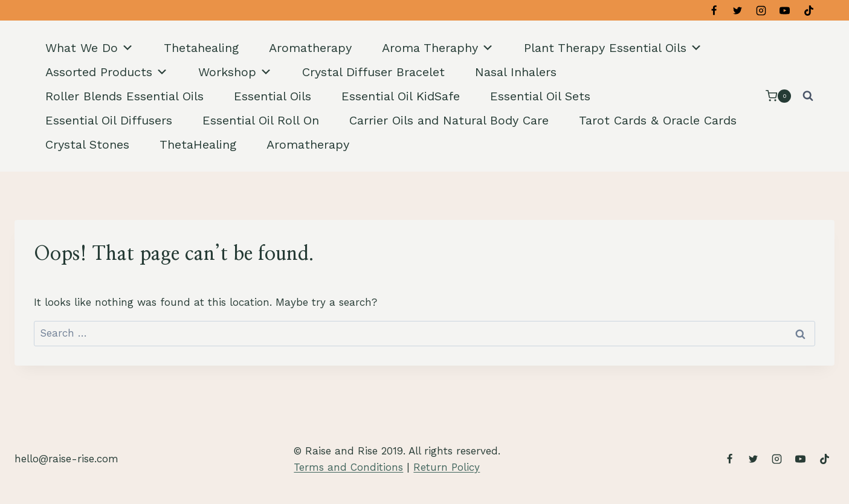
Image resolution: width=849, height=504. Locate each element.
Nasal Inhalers (516, 72)
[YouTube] (785, 10)
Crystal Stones (87, 144)
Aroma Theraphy (438, 48)
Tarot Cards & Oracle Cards (658, 120)
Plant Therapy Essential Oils (613, 48)
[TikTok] (809, 10)
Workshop (235, 72)
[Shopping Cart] (778, 96)
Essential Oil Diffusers (109, 120)
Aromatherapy (310, 48)
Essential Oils (273, 96)
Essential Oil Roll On (261, 120)
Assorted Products (107, 72)
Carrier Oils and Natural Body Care (449, 120)
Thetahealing (201, 48)
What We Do (89, 48)
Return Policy (447, 467)
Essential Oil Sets (540, 96)
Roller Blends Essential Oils (124, 96)
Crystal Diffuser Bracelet (373, 72)
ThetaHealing (198, 144)
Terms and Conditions (348, 467)
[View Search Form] (808, 96)
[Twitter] (738, 10)
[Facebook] (714, 10)
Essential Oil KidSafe (401, 96)
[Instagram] (761, 10)
